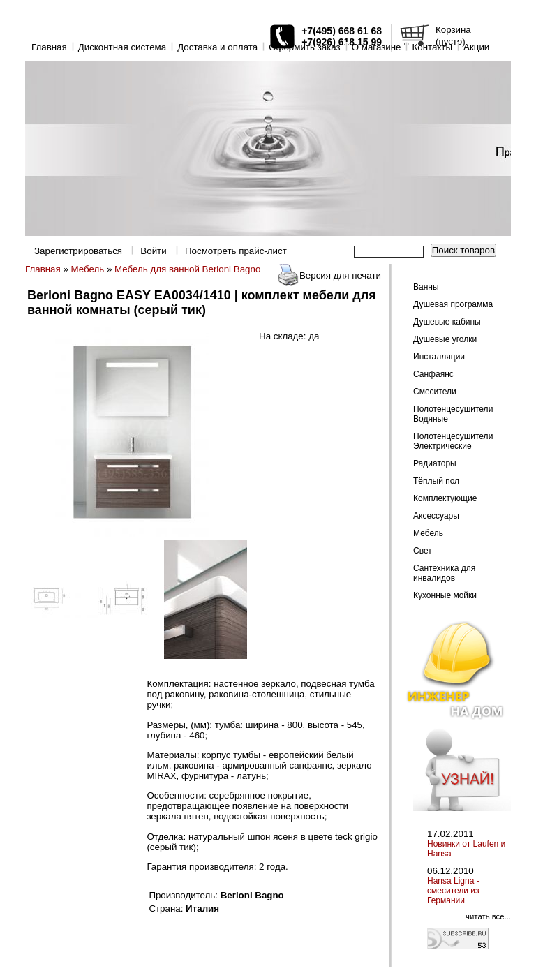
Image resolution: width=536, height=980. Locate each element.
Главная (49, 47)
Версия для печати (340, 275)
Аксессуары (436, 516)
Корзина (453, 30)
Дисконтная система (122, 47)
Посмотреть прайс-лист (236, 251)
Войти (153, 251)
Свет (423, 551)
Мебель (88, 269)
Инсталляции (439, 357)
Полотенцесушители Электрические (453, 441)
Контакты (432, 47)
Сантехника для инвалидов (444, 573)
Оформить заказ (305, 47)
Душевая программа (453, 304)
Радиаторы (435, 463)
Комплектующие (445, 498)
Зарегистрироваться (78, 251)
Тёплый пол (436, 481)
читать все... (488, 916)
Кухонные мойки (445, 595)
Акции (476, 47)
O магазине (377, 47)
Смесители (435, 392)
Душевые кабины (447, 322)
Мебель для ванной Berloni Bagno (187, 269)
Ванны (426, 287)
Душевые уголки (445, 339)
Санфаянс (433, 374)
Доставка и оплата (217, 47)
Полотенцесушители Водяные (453, 414)
